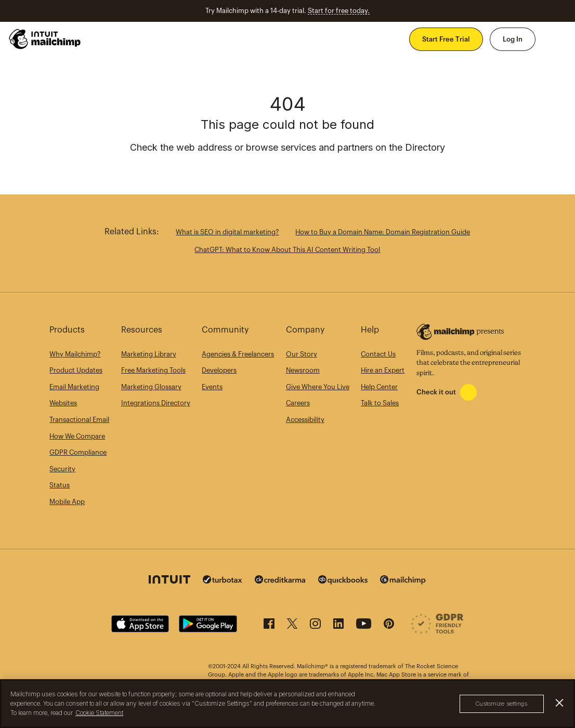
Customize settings (502, 704)
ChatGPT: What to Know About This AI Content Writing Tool (287, 250)
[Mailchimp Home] (45, 39)
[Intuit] (169, 582)
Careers (298, 403)
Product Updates (76, 370)
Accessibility (305, 420)
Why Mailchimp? (75, 354)
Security (62, 469)
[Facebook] (269, 626)
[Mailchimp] (403, 582)
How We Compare (77, 436)
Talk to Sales (380, 403)
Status (60, 485)
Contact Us (378, 354)
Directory (425, 147)
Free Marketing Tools (153, 370)
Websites (63, 403)
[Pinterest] (389, 626)
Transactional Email (79, 420)
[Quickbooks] (343, 582)
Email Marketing (74, 387)
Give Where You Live (318, 387)
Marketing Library (149, 354)
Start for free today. (339, 11)
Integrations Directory (156, 403)
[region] (287, 704)
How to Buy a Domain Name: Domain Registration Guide (383, 232)
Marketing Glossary (151, 387)
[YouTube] (364, 626)
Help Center (379, 387)
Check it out (436, 392)
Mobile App (67, 502)
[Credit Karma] (280, 581)
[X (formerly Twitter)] (292, 626)
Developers (219, 370)
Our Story (302, 354)
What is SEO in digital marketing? (227, 232)
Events (212, 387)
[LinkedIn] (338, 626)
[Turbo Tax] (223, 581)
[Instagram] (315, 626)
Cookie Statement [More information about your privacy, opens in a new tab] (99, 713)
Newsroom (303, 370)
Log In (513, 39)
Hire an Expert (383, 370)
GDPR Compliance (78, 452)
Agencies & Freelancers (238, 354)
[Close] (560, 703)
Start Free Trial (446, 39)
